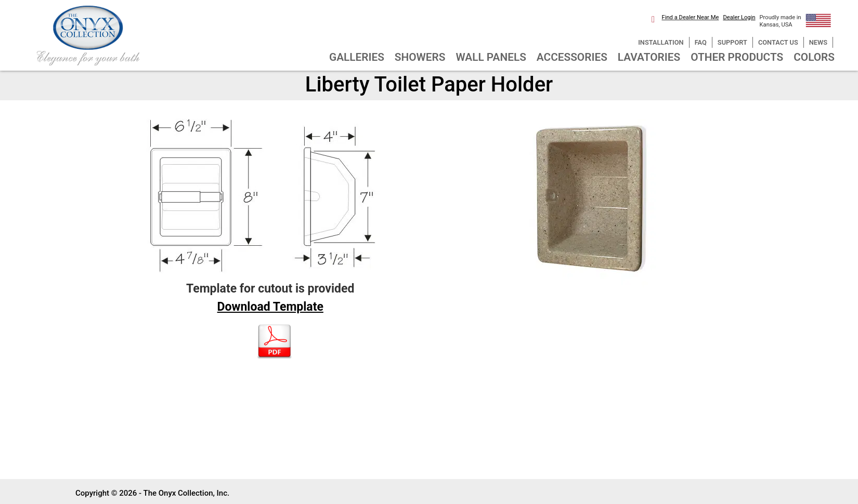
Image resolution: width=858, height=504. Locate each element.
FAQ (701, 42)
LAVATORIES (649, 57)
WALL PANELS (491, 57)
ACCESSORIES (572, 57)
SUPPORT (732, 42)
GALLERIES (357, 57)
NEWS (818, 42)
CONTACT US (778, 42)
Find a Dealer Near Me (691, 17)
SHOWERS (420, 57)
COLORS (814, 57)
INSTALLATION (661, 42)
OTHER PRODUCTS (737, 57)
